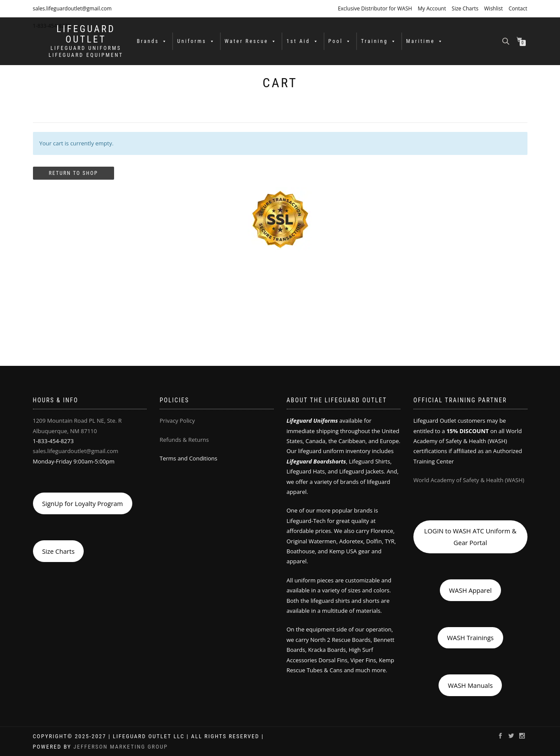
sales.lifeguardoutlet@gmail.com (72, 8)
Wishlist (493, 8)
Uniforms (196, 41)
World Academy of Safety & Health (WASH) (469, 480)
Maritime (425, 41)
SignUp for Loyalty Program (82, 503)
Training (379, 41)
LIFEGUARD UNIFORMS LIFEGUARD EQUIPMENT (86, 52)
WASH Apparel (470, 590)
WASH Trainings (470, 638)
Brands (153, 41)
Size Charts (465, 8)
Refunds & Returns (184, 440)
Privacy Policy (177, 421)
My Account (432, 8)
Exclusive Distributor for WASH (375, 8)
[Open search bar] (507, 41)
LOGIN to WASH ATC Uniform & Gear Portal (470, 536)
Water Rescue (251, 41)
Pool (340, 41)
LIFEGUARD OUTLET (86, 34)
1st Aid (303, 41)
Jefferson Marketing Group (121, 747)
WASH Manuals (470, 685)
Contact (518, 8)
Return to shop (74, 173)
